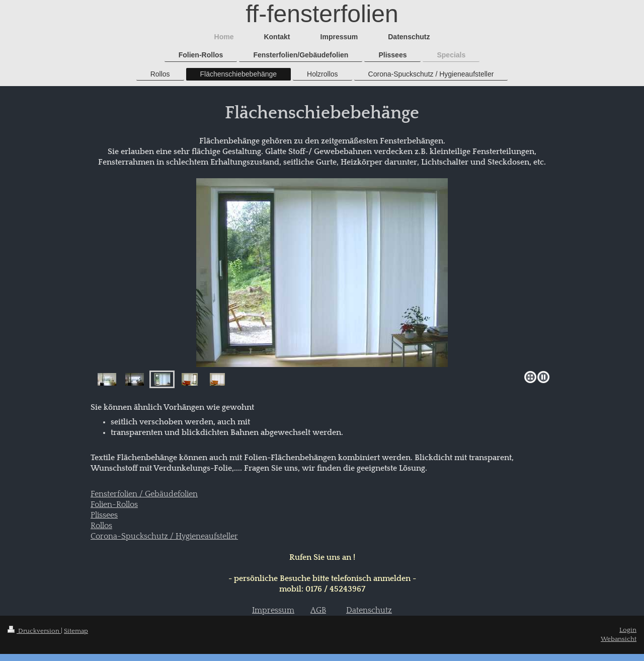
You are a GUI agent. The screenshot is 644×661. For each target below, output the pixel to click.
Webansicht (619, 639)
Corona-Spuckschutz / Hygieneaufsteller (164, 536)
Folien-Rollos (114, 505)
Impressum (273, 610)
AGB (318, 610)
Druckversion (34, 631)
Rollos (101, 526)
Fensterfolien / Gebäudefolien (144, 494)
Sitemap (76, 631)
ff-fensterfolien (322, 14)
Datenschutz (369, 610)
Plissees (104, 515)
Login (628, 630)
